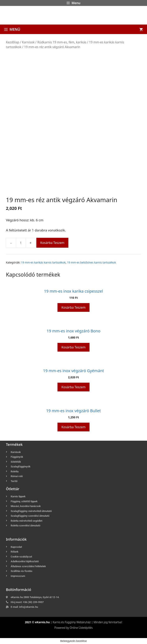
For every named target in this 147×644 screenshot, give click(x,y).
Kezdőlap (13, 42)
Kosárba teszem (52, 243)
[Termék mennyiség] (21, 243)
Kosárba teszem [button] (73, 307)
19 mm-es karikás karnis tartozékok (43, 262)
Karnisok (28, 42)
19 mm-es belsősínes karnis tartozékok (92, 262)
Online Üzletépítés (81, 628)
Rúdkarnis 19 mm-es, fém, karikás (62, 42)
